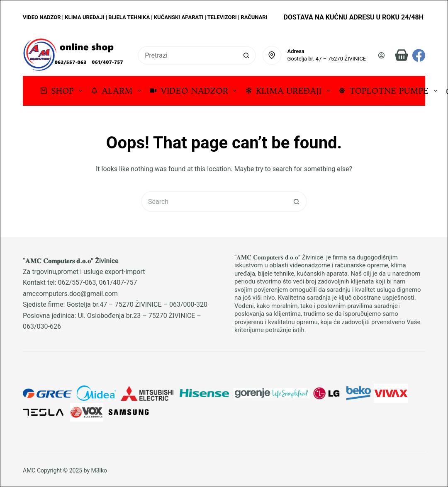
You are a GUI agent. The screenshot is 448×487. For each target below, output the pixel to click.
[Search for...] (187, 55)
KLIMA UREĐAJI (289, 91)
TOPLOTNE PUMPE (390, 91)
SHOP (63, 91)
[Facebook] (419, 55)
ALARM (118, 91)
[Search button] (247, 55)
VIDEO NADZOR (195, 91)
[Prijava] (381, 55)
